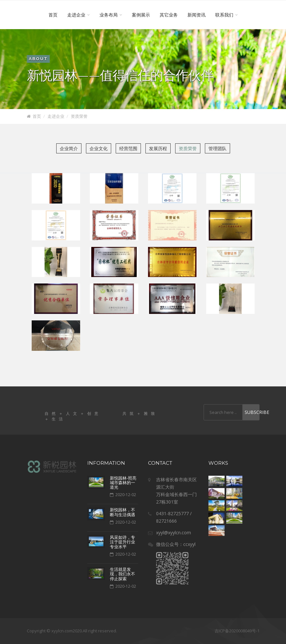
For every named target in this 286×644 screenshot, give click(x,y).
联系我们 (227, 15)
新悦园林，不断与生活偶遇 (122, 512)
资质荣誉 (79, 116)
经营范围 (128, 148)
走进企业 (79, 15)
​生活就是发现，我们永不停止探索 (122, 574)
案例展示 (141, 15)
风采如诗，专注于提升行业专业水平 (122, 542)
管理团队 (217, 148)
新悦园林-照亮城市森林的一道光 (123, 483)
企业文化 (99, 148)
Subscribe (252, 412)
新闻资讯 (196, 15)
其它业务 (169, 15)
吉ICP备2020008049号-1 (237, 631)
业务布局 (111, 15)
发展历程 (158, 148)
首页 (53, 15)
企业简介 (69, 148)
